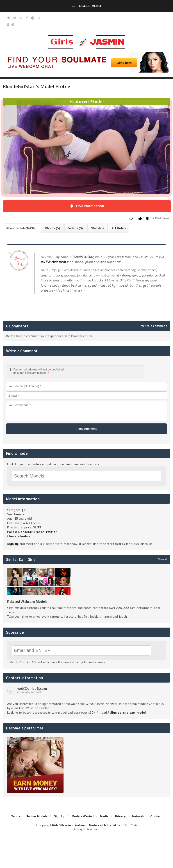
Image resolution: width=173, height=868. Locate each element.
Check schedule (19, 536)
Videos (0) (75, 228)
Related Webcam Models (27, 601)
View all (163, 559)
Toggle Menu (87, 6)
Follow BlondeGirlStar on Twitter (32, 532)
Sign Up (59, 816)
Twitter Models (37, 816)
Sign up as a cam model (128, 713)
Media (104, 816)
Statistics (98, 228)
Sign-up (13, 544)
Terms (16, 816)
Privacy (120, 816)
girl (24, 510)
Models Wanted (83, 816)
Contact (156, 816)
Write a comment (154, 326)
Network (138, 816)
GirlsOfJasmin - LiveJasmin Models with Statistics (86, 825)
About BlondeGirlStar (22, 228)
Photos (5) (52, 228)
